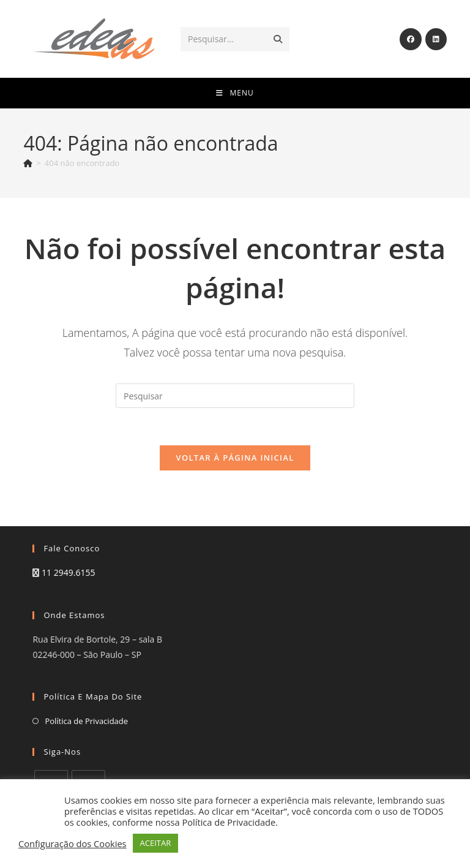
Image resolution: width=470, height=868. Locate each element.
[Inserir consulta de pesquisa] (235, 396)
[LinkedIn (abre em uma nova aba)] (436, 39)
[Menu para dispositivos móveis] (235, 93)
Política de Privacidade (86, 721)
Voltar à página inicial (235, 458)
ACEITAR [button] (156, 843)
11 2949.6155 (68, 572)
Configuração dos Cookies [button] (73, 843)
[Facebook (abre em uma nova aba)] (411, 39)
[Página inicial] (28, 163)
